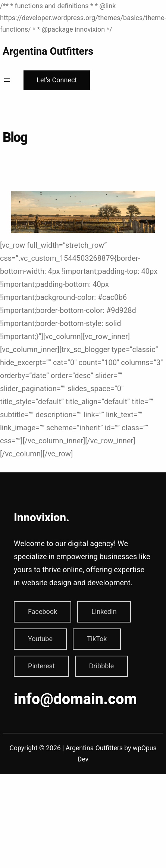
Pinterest (41, 666)
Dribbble (102, 666)
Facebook (43, 612)
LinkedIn (104, 612)
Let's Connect (57, 80)
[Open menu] (7, 80)
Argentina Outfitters (48, 51)
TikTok (97, 639)
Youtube (40, 639)
